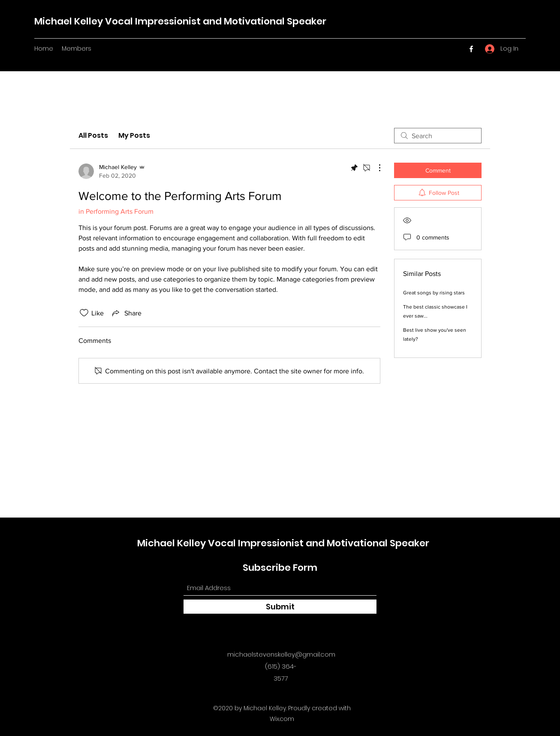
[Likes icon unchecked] (84, 313)
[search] (438, 136)
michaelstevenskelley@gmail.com (281, 654)
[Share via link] (126, 313)
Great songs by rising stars (434, 293)
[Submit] (280, 607)
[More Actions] (375, 168)
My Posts (134, 135)
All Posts (93, 135)
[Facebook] (471, 49)
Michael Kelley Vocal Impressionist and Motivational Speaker (180, 21)
